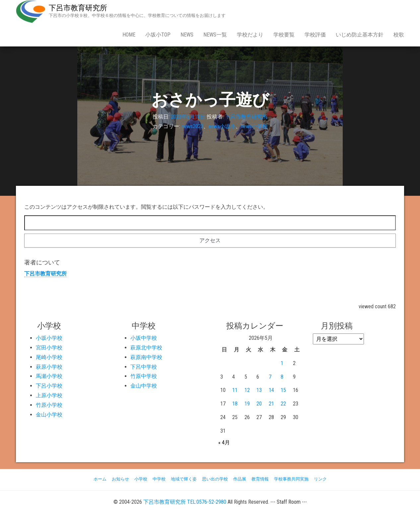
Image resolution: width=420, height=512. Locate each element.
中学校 (159, 479)
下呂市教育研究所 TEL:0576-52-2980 (185, 502)
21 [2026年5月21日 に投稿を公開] (271, 404)
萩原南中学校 (146, 357)
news (187, 35)
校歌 (399, 35)
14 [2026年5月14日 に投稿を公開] (271, 390)
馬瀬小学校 (49, 376)
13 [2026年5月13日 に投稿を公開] (259, 390)
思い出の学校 (215, 479)
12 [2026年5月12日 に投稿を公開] (247, 390)
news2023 (193, 126)
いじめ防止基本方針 (360, 35)
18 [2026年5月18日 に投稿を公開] (235, 404)
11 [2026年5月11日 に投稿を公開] (235, 390)
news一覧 (215, 35)
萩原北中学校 (146, 348)
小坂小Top (158, 35)
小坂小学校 (49, 338)
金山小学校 (49, 415)
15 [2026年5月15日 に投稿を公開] (283, 390)
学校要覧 (284, 35)
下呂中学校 (144, 367)
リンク (320, 479)
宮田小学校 (49, 348)
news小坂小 (222, 126)
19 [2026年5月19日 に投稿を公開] (247, 404)
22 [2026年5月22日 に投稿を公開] (283, 404)
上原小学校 (49, 395)
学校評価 (315, 35)
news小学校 (254, 126)
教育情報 (260, 479)
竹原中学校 (144, 376)
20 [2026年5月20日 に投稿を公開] (259, 404)
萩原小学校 (49, 367)
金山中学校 (144, 386)
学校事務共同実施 (291, 479)
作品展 (240, 479)
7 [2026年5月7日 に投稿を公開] (270, 377)
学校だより (250, 35)
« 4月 (224, 442)
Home (129, 35)
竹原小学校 (49, 405)
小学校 (141, 479)
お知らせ (120, 479)
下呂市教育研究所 (78, 8)
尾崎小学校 (49, 357)
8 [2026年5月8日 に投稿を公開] (282, 377)
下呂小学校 (49, 386)
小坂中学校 (144, 338)
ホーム (100, 479)
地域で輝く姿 (184, 479)
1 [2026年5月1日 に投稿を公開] (282, 363)
